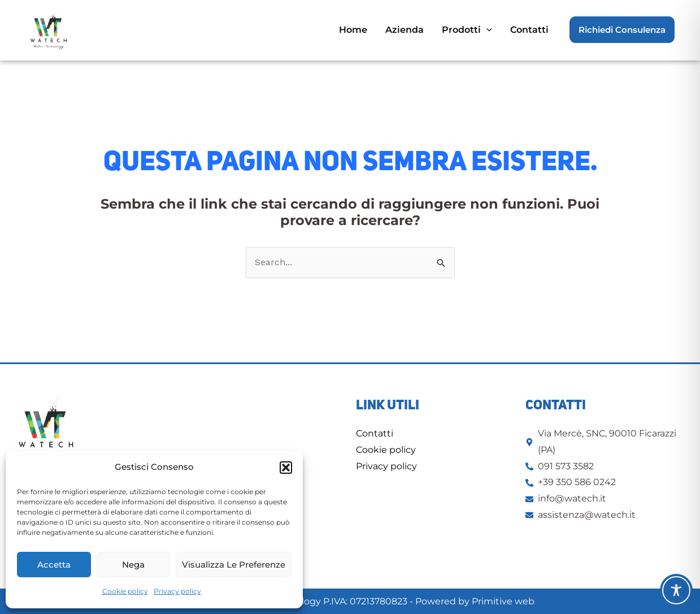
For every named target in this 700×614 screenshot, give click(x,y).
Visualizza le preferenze (234, 565)
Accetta (54, 565)
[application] (486, 30)
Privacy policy (177, 591)
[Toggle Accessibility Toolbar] (676, 590)
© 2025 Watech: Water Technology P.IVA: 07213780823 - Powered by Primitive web (350, 601)
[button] (286, 468)
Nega (133, 565)
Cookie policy (125, 591)
